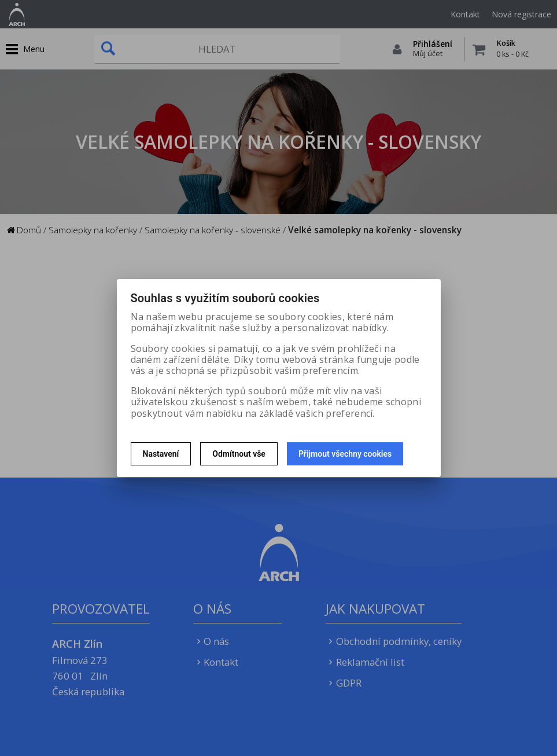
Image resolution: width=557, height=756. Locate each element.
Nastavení (161, 454)
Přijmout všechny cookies (345, 454)
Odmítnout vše (239, 454)
